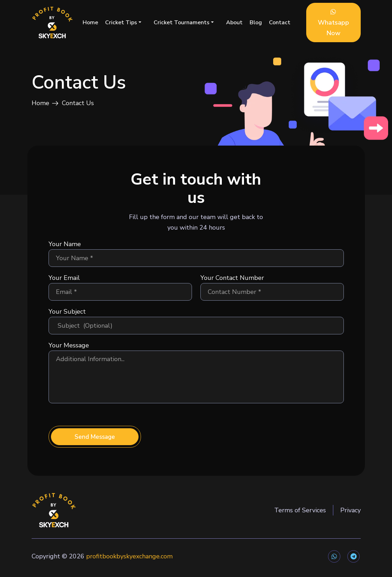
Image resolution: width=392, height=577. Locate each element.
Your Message (69, 350)
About (234, 23)
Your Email (64, 282)
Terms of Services (300, 515)
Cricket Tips (121, 23)
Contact (280, 23)
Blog (256, 23)
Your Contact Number (232, 282)
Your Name (65, 249)
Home (90, 23)
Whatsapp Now (333, 23)
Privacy (351, 515)
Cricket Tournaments (182, 23)
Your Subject (67, 316)
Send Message (95, 441)
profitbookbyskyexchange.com (129, 560)
